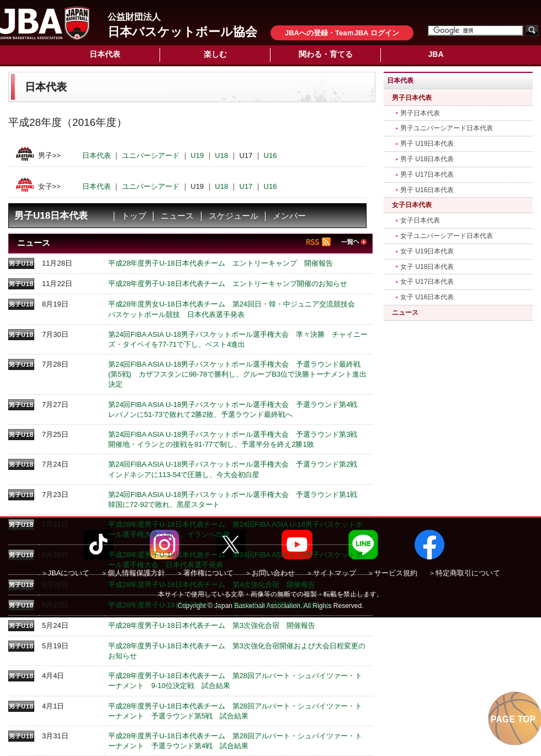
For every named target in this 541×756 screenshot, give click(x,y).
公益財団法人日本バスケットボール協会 (45, 23)
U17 (246, 186)
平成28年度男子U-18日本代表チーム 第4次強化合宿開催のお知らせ (219, 605)
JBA (436, 54)
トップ (134, 216)
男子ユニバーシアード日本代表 (447, 128)
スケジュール (234, 216)
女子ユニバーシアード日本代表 (447, 236)
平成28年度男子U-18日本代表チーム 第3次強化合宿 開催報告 (212, 625)
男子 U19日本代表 (427, 144)
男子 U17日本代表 (427, 175)
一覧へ (354, 242)
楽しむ (215, 54)
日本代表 (105, 54)
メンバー (289, 216)
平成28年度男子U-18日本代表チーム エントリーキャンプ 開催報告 (221, 263)
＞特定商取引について (464, 573)
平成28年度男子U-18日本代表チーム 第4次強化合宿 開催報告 (212, 585)
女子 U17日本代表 (427, 282)
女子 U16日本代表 (427, 297)
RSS (322, 242)
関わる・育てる (326, 54)
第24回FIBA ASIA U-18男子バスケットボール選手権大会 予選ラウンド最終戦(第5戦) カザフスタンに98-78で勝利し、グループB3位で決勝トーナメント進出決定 (237, 374)
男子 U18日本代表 (427, 159)
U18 (221, 155)
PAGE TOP (513, 719)
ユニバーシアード (151, 155)
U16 (270, 155)
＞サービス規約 (392, 573)
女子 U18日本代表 (427, 267)
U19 (197, 155)
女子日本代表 (412, 205)
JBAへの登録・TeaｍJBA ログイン (342, 33)
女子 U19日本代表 (427, 251)
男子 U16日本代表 (427, 190)
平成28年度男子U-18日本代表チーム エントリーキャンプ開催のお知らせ (228, 284)
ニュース (177, 216)
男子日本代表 (412, 98)
